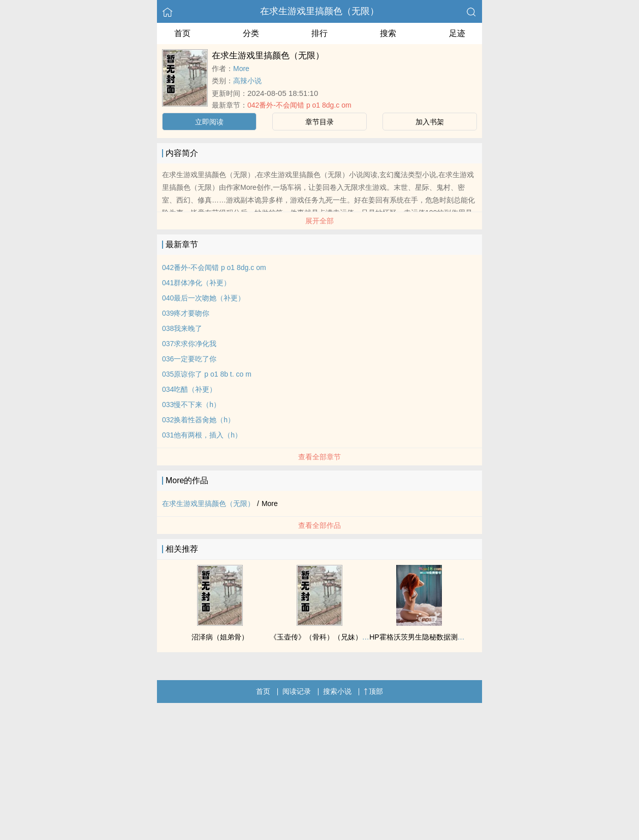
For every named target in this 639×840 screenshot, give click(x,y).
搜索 (388, 33)
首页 (182, 33)
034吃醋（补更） (189, 389)
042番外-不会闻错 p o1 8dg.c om (299, 105)
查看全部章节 (319, 457)
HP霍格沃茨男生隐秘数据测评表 (420, 637)
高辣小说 (247, 81)
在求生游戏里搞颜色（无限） (319, 11)
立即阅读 (209, 122)
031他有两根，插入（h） (202, 435)
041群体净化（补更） (196, 283)
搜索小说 (337, 691)
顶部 (373, 691)
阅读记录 (297, 691)
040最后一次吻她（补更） (203, 298)
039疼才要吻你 (186, 313)
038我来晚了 (182, 328)
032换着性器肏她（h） (198, 420)
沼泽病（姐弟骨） (220, 637)
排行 (319, 33)
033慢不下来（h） (191, 405)
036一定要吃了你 (189, 359)
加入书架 (430, 122)
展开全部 (319, 221)
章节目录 (319, 122)
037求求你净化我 (189, 344)
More (241, 69)
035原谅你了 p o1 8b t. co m (207, 374)
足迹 (457, 33)
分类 (251, 33)
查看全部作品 (319, 525)
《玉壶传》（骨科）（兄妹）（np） (327, 637)
